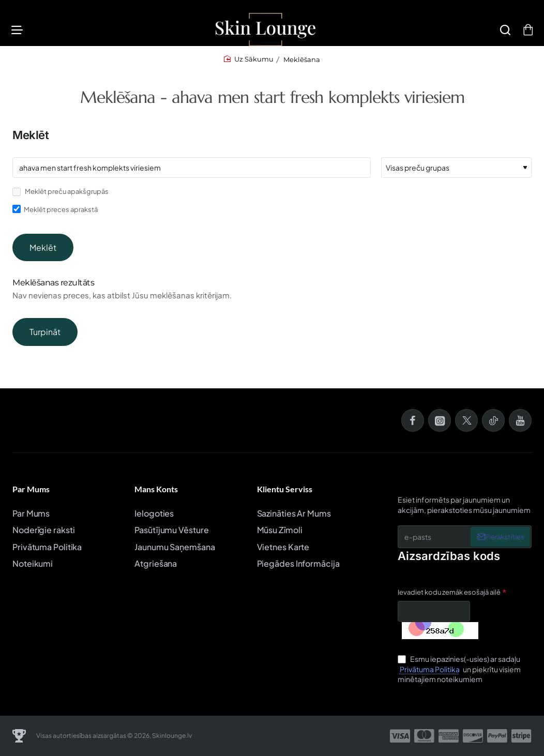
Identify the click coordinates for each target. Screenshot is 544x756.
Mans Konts (156, 489)
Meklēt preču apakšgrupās (61, 197)
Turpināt (45, 337)
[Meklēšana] (502, 32)
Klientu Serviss (285, 489)
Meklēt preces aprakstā (55, 215)
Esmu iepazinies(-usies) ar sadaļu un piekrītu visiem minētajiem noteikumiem (459, 669)
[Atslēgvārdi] (192, 173)
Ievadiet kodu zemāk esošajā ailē (449, 592)
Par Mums (31, 489)
